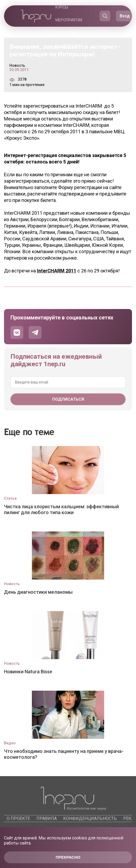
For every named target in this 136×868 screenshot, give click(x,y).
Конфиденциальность (90, 818)
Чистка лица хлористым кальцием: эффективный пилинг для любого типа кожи (61, 509)
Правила (47, 818)
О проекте (18, 818)
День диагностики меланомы (38, 592)
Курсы (62, 7)
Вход (125, 16)
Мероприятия (69, 20)
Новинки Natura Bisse (28, 672)
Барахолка (67, 33)
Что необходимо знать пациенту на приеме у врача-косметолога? (64, 754)
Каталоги (70, 46)
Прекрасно (68, 857)
